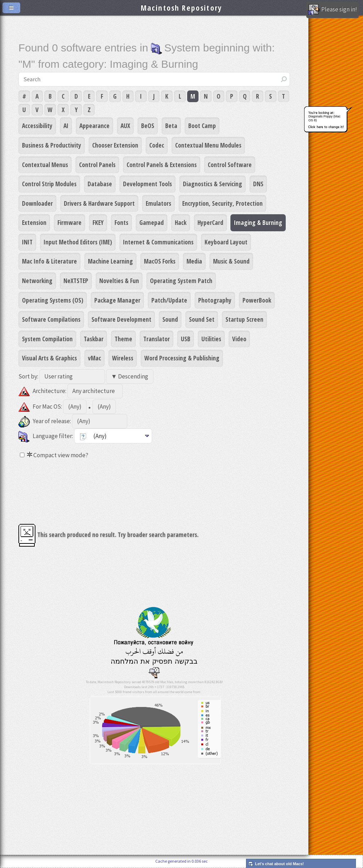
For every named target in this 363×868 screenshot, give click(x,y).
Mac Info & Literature (49, 261)
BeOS (148, 126)
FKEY (98, 222)
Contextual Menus (45, 165)
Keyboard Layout (226, 242)
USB (186, 339)
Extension (34, 222)
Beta (171, 126)
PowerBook (257, 300)
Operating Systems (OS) (53, 300)
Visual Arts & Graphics (49, 358)
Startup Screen (244, 319)
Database (100, 184)
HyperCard (210, 222)
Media (194, 261)
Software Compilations (51, 319)
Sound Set (202, 319)
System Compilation (47, 339)
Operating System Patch (181, 281)
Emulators (158, 203)
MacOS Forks (160, 261)
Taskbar (94, 339)
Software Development (121, 319)
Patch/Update (169, 300)
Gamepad (152, 222)
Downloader (37, 203)
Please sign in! (333, 10)
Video (239, 339)
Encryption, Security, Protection (222, 203)
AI (66, 126)
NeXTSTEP (76, 281)
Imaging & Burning (258, 222)
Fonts (121, 222)
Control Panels (97, 165)
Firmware (69, 222)
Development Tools (147, 184)
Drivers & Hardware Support (99, 203)
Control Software (230, 165)
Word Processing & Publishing (182, 358)
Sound (170, 319)
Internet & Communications (158, 242)
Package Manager (117, 300)
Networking (37, 281)
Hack (181, 222)
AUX (125, 126)
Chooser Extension (115, 145)
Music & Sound (231, 261)
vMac (94, 358)
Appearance (94, 126)
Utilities (211, 339)
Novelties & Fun (119, 281)
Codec (157, 145)
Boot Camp (202, 126)
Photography (215, 300)
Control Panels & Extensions (162, 165)
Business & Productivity (52, 145)
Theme (123, 339)
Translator (157, 339)
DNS (258, 184)
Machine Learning (110, 261)
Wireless (123, 358)
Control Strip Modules (49, 184)
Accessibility (37, 126)
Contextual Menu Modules (208, 145)
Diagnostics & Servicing (213, 184)
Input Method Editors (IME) (78, 242)
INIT (27, 242)
